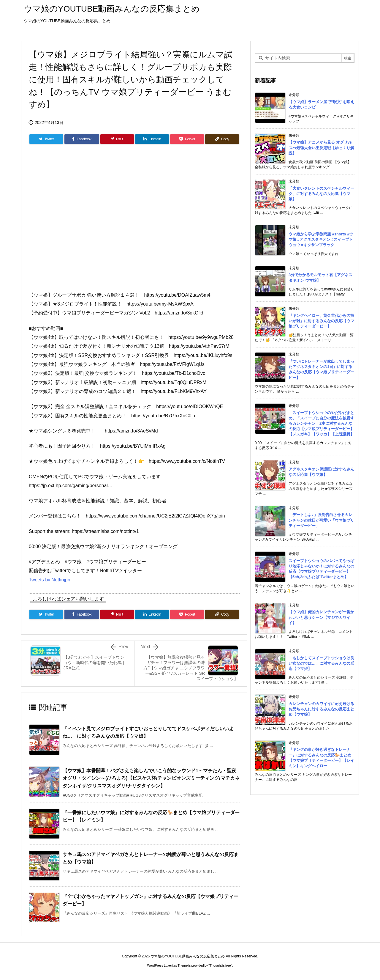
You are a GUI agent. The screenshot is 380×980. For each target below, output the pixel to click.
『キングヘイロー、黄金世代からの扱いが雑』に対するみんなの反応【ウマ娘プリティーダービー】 (321, 321)
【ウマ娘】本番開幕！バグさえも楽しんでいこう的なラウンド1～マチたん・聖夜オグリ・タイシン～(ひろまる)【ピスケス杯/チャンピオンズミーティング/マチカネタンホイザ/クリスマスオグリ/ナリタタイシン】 (151, 778)
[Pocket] (187, 139)
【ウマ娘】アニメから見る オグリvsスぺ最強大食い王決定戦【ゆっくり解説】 (321, 148)
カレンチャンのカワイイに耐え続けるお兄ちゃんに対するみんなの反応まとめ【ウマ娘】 (321, 709)
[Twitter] (46, 139)
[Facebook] (82, 139)
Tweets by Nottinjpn (50, 580)
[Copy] (222, 139)
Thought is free (220, 965)
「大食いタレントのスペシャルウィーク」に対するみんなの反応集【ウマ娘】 (321, 194)
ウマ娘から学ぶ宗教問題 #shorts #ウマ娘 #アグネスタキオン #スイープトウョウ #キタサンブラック (321, 239)
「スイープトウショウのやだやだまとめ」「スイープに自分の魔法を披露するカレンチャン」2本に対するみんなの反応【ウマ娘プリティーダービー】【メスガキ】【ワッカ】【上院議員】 (321, 424)
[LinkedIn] (152, 139)
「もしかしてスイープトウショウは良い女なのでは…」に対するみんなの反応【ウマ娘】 (321, 663)
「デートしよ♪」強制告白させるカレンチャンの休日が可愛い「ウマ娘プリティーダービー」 (321, 520)
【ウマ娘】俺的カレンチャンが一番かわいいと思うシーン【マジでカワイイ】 (321, 617)
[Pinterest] (117, 139)
